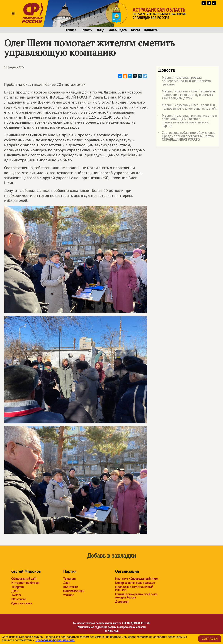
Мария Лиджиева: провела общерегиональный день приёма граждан (185, 81)
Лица (101, 30)
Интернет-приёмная (25, 583)
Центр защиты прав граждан (135, 583)
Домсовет (122, 602)
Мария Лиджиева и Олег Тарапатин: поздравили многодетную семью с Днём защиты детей (187, 95)
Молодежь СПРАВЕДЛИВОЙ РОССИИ (134, 588)
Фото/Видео (118, 30)
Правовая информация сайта (55, 640)
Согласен (210, 639)
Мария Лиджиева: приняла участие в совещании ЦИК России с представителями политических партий (188, 121)
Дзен (15, 591)
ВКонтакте (19, 599)
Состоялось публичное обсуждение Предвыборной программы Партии (187, 136)
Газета (135, 30)
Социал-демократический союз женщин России (136, 596)
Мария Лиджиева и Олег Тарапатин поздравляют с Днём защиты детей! (187, 107)
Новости (87, 30)
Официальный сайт (24, 579)
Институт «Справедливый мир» (137, 579)
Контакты (151, 30)
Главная (70, 30)
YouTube (69, 595)
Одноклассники (22, 603)
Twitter (16, 595)
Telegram (17, 587)
